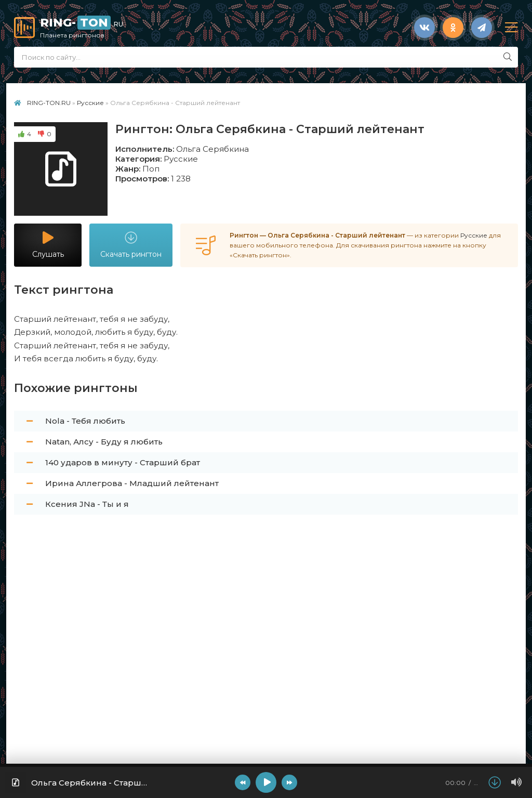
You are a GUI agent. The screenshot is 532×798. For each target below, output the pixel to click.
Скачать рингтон (131, 245)
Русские (181, 159)
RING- (223, 27)
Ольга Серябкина (212, 149)
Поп (151, 169)
